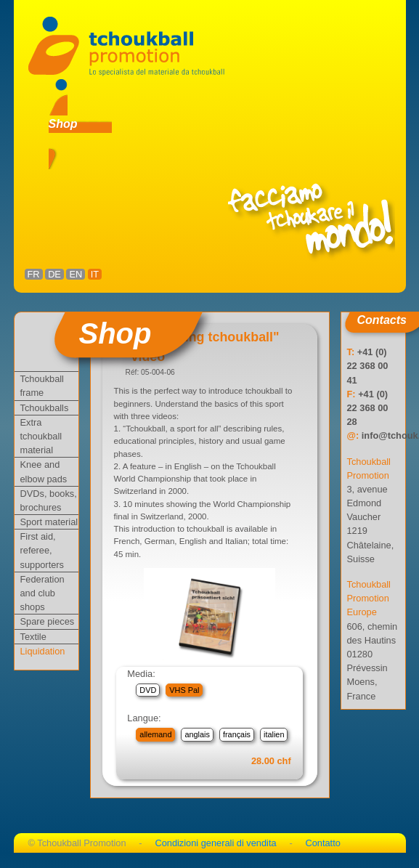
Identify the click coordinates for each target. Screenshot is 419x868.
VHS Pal (184, 690)
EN (76, 274)
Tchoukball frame (42, 386)
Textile (33, 637)
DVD (148, 690)
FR (34, 274)
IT (95, 274)
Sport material (49, 522)
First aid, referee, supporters (42, 550)
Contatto (322, 843)
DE (54, 274)
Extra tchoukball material (41, 436)
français (237, 734)
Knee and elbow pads (44, 471)
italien (274, 734)
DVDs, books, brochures (49, 500)
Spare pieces (48, 621)
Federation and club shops (42, 593)
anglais (197, 734)
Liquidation (43, 651)
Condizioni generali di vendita (215, 843)
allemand (155, 734)
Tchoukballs (45, 408)
